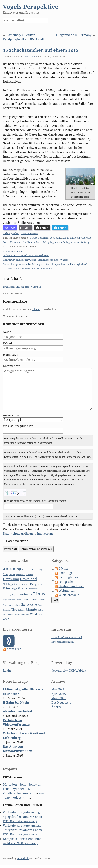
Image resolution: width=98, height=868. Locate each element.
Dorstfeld (43, 238)
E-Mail (7, 343)
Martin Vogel (30, 57)
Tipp (14, 609)
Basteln (35, 570)
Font (23, 784)
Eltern (21, 584)
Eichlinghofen (11, 233)
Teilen (42, 228)
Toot (10, 228)
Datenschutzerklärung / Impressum (28, 534)
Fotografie (85, 238)
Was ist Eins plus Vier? (19, 426)
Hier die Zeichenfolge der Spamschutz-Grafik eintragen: (35, 501)
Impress (16, 595)
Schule (17, 605)
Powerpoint (8, 605)
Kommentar (11, 366)
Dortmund (55, 238)
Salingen (68, 242)
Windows (36, 614)
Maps (39, 242)
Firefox (27, 584)
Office (18, 600)
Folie (7, 789)
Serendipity (23, 858)
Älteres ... (58, 707)
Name (7, 332)
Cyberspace (21, 575)
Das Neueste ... (61, 703)
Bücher (64, 568)
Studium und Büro (71, 586)
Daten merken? (17, 541)
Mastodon (10, 784)
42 (29, 789)
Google (14, 589)
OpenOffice (28, 599)
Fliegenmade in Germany (74, 35)
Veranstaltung (81, 242)
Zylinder (19, 789)
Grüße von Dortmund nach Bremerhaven (26, 255)
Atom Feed (14, 649)
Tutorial (22, 610)
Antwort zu (11, 415)
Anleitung (12, 569)
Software (29, 604)
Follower (35, 784)
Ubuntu (31, 609)
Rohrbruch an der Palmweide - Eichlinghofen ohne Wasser (36, 260)
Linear (36, 309)
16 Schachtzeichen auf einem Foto (41, 50)
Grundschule (33, 589)
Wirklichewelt (69, 595)
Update (40, 610)
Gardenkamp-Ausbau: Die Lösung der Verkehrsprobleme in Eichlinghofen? (45, 264)
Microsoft (11, 600)
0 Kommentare (29, 233)
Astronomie (26, 570)
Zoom (43, 793)
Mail (25, 228)
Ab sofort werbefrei (18, 711)
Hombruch (16, 242)
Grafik (23, 588)
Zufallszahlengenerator (20, 793)
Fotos (6, 242)
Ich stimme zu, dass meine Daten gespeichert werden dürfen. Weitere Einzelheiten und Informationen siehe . (48, 529)
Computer (9, 574)
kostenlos (26, 594)
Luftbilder (29, 242)
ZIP (8, 798)
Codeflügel (66, 573)
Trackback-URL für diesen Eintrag (22, 287)
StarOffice (7, 610)
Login (7, 671)
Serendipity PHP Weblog (69, 671)
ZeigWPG (19, 798)
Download (28, 579)
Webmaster (25, 614)
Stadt (40, 605)
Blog (40, 570)
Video (17, 614)
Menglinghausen (53, 242)
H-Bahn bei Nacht (16, 703)
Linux (39, 594)
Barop (33, 238)
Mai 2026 (58, 689)
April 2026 (59, 694)
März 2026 (59, 698)
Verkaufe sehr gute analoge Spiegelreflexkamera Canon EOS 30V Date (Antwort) (22, 817)
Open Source (40, 600)
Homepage (11, 355)
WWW (6, 619)
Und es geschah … (13, 251)
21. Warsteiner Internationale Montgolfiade (27, 269)
